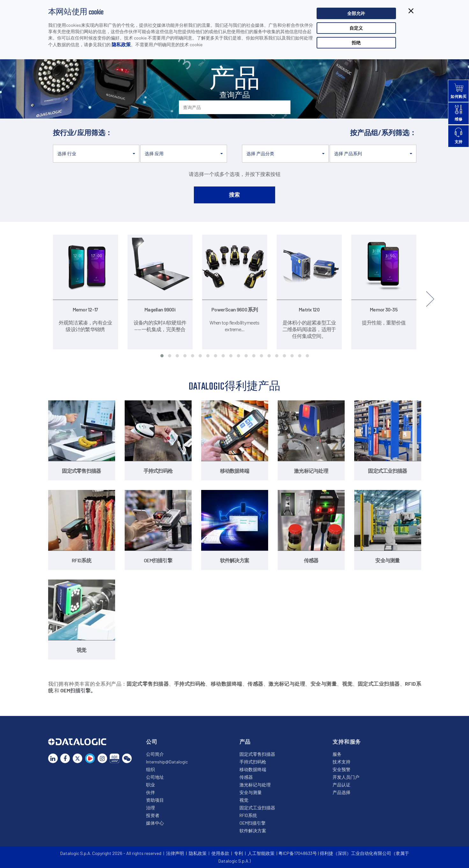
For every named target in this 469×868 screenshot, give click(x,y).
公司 (152, 741)
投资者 (153, 815)
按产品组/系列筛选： (383, 132)
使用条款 (220, 853)
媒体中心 (155, 823)
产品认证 (341, 785)
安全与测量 (251, 792)
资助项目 (155, 800)
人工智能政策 (261, 853)
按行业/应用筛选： (83, 132)
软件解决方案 (253, 831)
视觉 (244, 800)
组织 (150, 769)
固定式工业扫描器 (257, 808)
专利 (238, 853)
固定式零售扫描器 (257, 754)
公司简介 (155, 754)
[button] (96, 154)
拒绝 (356, 43)
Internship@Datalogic (167, 762)
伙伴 (150, 792)
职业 (150, 785)
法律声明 (175, 853)
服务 (337, 754)
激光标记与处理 (255, 785)
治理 (150, 808)
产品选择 (341, 792)
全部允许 (356, 13)
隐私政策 (121, 44)
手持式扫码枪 (253, 762)
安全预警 (341, 769)
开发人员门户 (346, 777)
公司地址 (155, 777)
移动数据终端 (253, 769)
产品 (245, 741)
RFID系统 (248, 815)
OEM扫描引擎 (253, 823)
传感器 (246, 777)
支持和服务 (347, 741)
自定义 (356, 28)
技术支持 (341, 762)
